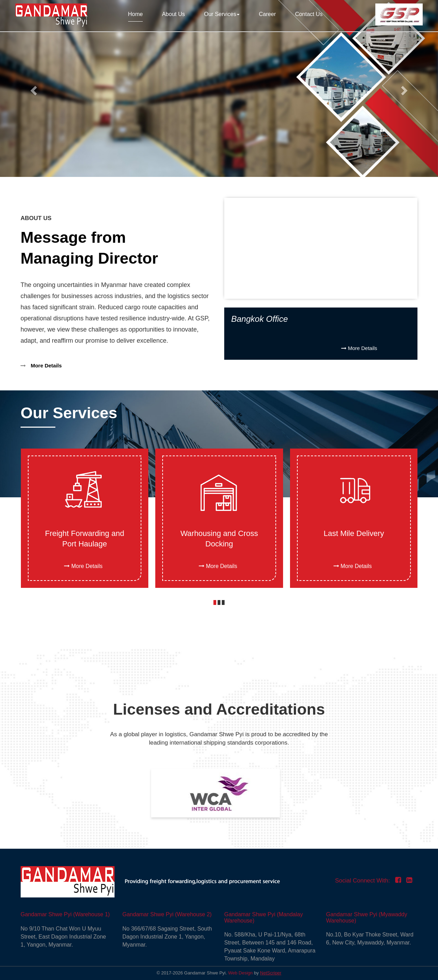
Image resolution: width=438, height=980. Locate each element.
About (173, 14)
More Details (41, 365)
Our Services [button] (222, 14)
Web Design (240, 973)
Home (136, 14)
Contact (309, 14)
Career (267, 14)
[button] (215, 602)
